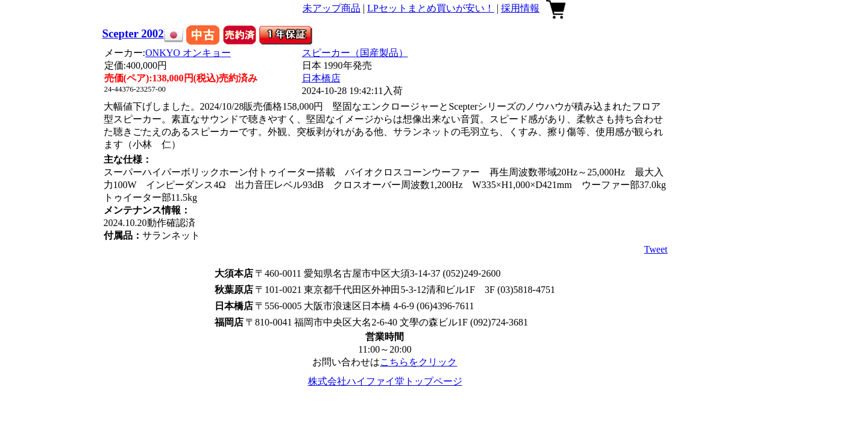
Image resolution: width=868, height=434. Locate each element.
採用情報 (520, 8)
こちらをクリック (418, 362)
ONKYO (188, 53)
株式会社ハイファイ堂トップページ (385, 381)
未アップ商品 (332, 8)
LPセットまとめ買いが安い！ (431, 8)
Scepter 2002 (133, 33)
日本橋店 (321, 78)
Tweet (656, 249)
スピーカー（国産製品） (355, 53)
